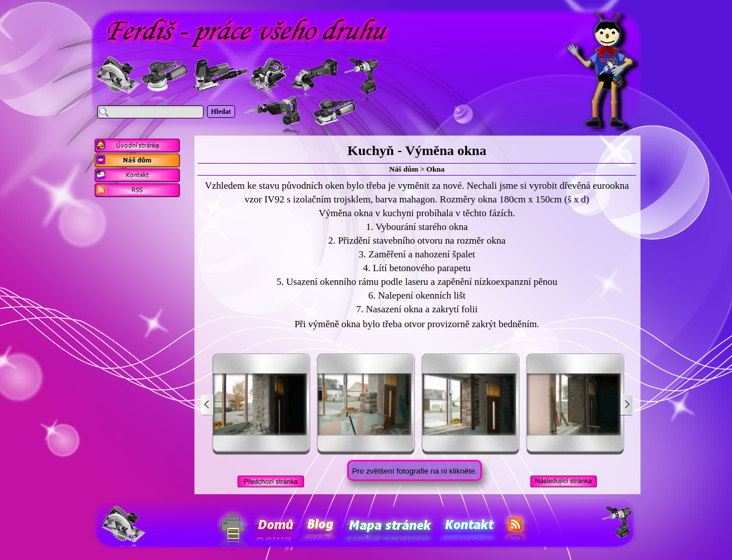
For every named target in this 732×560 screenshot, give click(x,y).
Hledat (221, 112)
